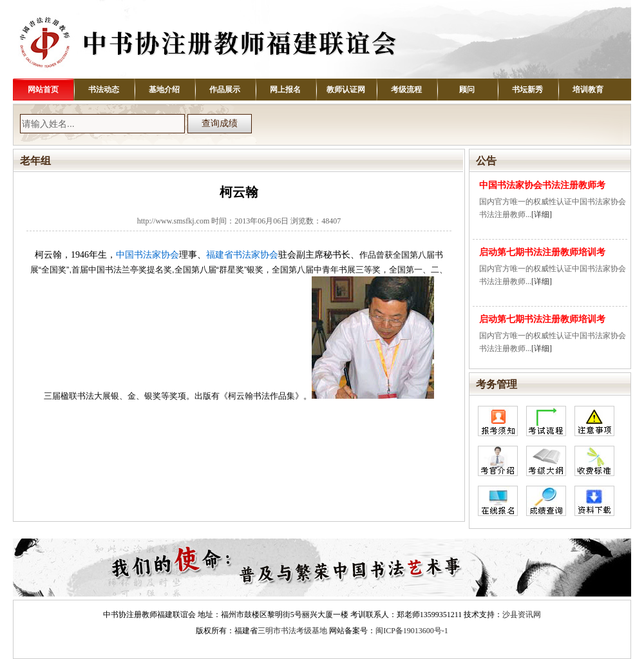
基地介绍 (164, 90)
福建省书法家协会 (242, 255)
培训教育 (588, 90)
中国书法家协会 (147, 255)
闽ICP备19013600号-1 (412, 631)
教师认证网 (346, 90)
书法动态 (104, 90)
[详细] (542, 215)
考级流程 (406, 90)
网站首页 (43, 90)
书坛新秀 (527, 90)
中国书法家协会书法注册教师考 (542, 185)
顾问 (467, 90)
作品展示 (225, 90)
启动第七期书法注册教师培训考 (542, 252)
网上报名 (285, 90)
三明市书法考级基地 (292, 631)
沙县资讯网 (522, 615)
